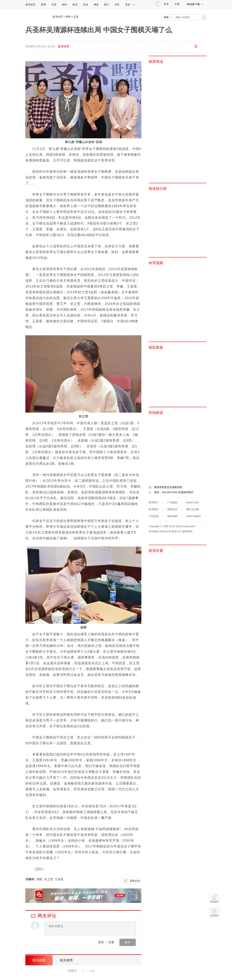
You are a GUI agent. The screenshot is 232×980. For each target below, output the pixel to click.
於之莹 (49, 879)
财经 (65, 5)
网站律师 (172, 516)
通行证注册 (192, 509)
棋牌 (68, 17)
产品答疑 (154, 516)
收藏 (140, 47)
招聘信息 (172, 509)
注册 (177, 4)
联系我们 (154, 509)
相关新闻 (39, 960)
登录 (101, 942)
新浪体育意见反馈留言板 (168, 487)
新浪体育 (58, 17)
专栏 (117, 5)
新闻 (43, 5)
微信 (164, 47)
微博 (152, 47)
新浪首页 (30, 5)
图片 (107, 5)
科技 (86, 5)
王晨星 (59, 879)
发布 (128, 942)
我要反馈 (135, 881)
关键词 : (31, 879)
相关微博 (66, 960)
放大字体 (128, 47)
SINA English (194, 516)
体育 (54, 5)
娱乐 (75, 5)
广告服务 (172, 502)
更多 (130, 5)
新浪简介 (154, 502)
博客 (96, 5)
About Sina (192, 502)
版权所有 (188, 531)
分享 (177, 47)
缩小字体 (116, 47)
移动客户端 (195, 4)
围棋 (40, 879)
